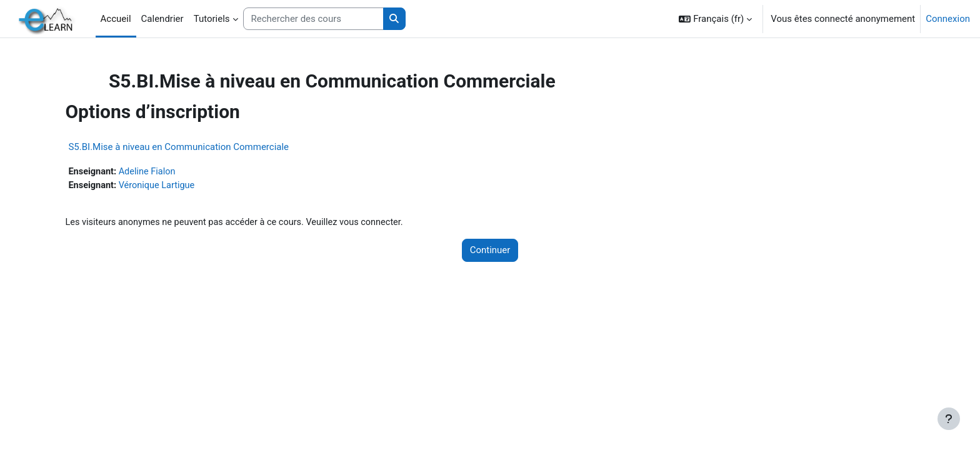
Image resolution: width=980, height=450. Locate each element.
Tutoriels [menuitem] (212, 19)
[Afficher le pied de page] (949, 419)
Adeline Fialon (175, 172)
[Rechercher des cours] (313, 19)
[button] (715, 19)
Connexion (948, 19)
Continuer (490, 252)
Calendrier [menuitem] (162, 19)
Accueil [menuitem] (116, 19)
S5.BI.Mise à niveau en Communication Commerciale (204, 147)
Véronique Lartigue (185, 186)
